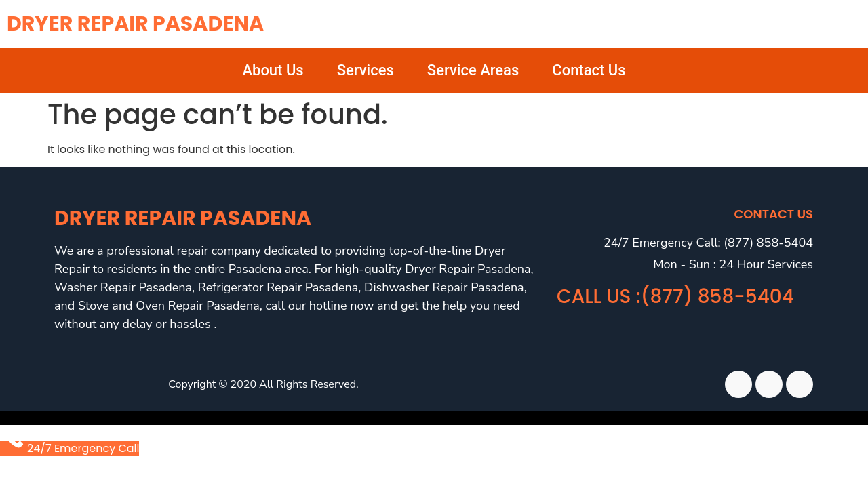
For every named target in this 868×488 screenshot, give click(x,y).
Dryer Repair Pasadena (135, 24)
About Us (273, 70)
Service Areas (473, 70)
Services (366, 70)
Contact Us (589, 70)
